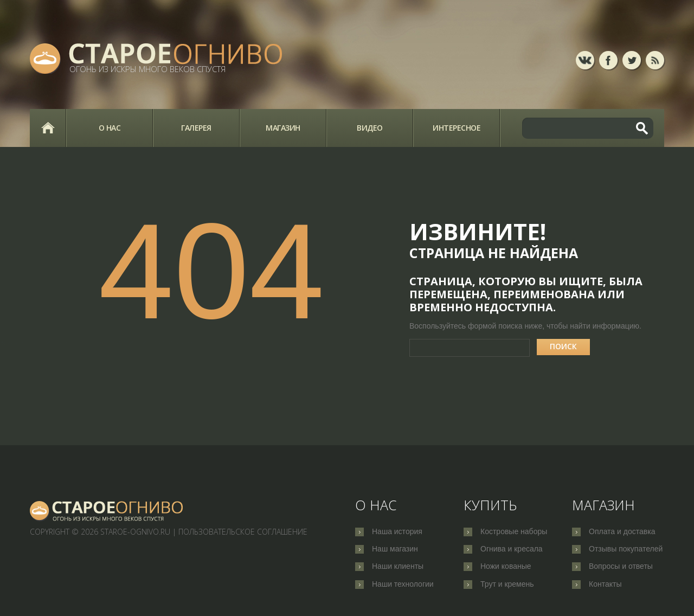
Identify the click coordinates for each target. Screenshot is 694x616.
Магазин (283, 128)
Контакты (605, 585)
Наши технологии (403, 585)
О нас (110, 128)
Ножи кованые (506, 567)
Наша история (397, 531)
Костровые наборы (514, 531)
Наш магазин (395, 549)
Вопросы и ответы (621, 567)
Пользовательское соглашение (243, 532)
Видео (370, 128)
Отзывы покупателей (626, 549)
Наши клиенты (398, 567)
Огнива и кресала (512, 549)
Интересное (457, 128)
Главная (48, 128)
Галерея (196, 128)
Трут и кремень (507, 585)
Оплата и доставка (622, 531)
